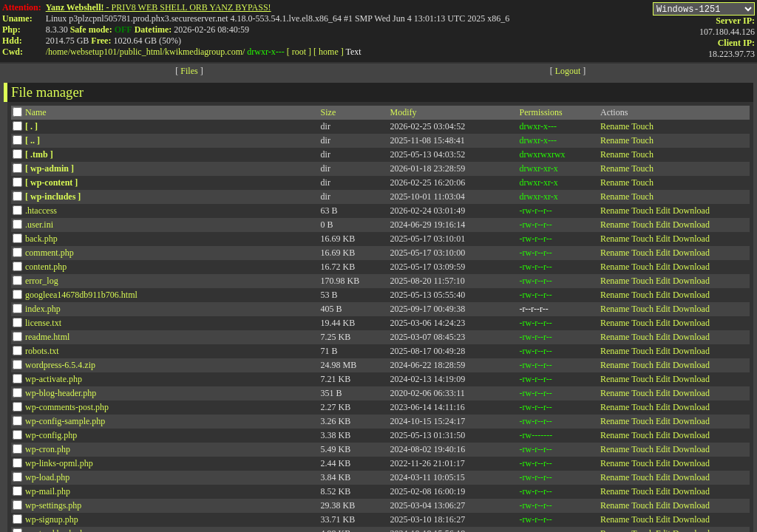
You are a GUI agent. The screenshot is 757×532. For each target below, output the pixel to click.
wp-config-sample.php (65, 423)
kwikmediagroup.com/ (205, 52)
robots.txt (42, 353)
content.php (46, 269)
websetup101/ (95, 52)
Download (691, 213)
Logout (568, 73)
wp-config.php (51, 437)
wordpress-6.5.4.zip (60, 367)
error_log (42, 283)
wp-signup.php (52, 522)
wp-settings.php (53, 508)
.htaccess (41, 213)
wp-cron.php (48, 451)
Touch (642, 129)
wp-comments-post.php (67, 409)
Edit (663, 213)
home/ (59, 52)
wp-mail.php (48, 494)
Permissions (541, 115)
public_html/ (142, 52)
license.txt (43, 325)
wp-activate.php (54, 381)
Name (36, 115)
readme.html (47, 339)
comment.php (50, 255)
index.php (43, 311)
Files (189, 73)
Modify (404, 115)
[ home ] (329, 52)
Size (329, 115)
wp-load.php (47, 480)
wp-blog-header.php (61, 395)
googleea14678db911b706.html (81, 297)
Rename (615, 129)
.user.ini (39, 227)
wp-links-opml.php (59, 465)
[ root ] (299, 52)
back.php (41, 241)
